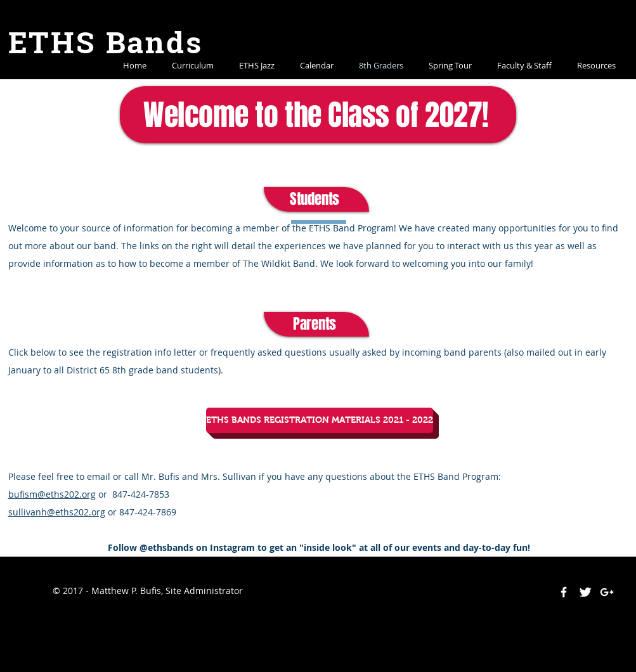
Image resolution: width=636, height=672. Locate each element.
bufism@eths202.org (52, 494)
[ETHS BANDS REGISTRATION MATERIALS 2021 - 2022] (320, 420)
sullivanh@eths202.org (57, 512)
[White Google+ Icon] (607, 592)
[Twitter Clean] (585, 592)
